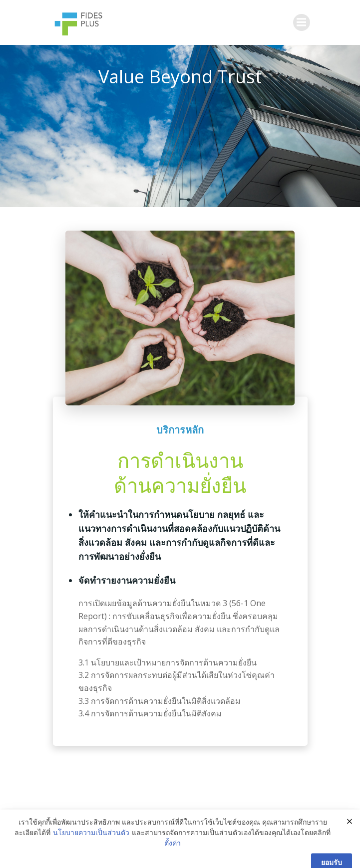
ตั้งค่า (173, 854)
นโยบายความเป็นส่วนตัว (91, 843)
